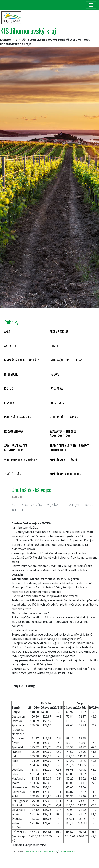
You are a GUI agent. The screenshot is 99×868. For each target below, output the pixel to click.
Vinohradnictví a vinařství (21, 460)
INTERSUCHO (11, 374)
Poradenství (57, 403)
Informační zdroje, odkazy (66, 360)
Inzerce (54, 374)
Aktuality (10, 346)
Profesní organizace (17, 417)
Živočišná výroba (67, 852)
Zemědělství (12, 474)
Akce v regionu (59, 332)
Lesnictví (10, 403)
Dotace (54, 346)
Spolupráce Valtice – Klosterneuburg (17, 448)
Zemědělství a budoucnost (66, 474)
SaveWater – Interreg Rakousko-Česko (63, 434)
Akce (7, 332)
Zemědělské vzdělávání (63, 460)
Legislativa (56, 389)
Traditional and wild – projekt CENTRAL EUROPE (69, 448)
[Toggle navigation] (91, 5)
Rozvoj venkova (14, 431)
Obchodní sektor (33, 852)
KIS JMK (9, 389)
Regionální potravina (63, 417)
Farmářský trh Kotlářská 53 (22, 360)
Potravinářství (50, 852)
